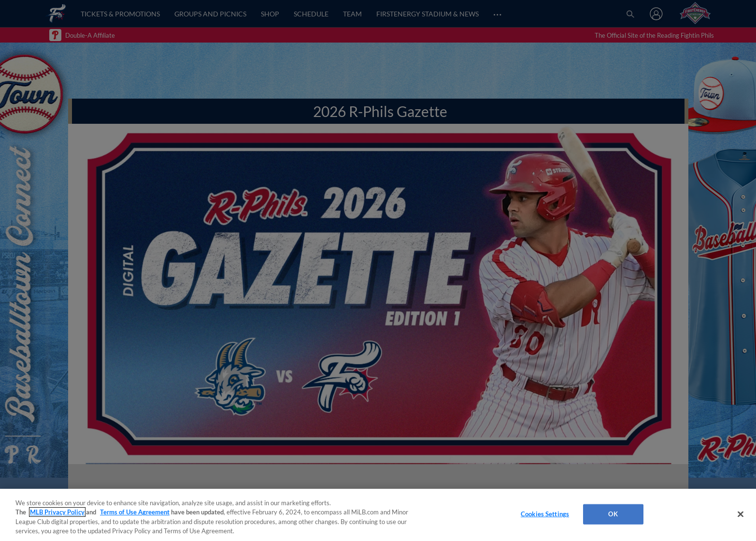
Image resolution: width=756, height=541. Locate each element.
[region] (378, 515)
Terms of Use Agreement (135, 512)
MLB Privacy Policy (57, 512)
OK (613, 514)
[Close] (741, 514)
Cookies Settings (545, 514)
